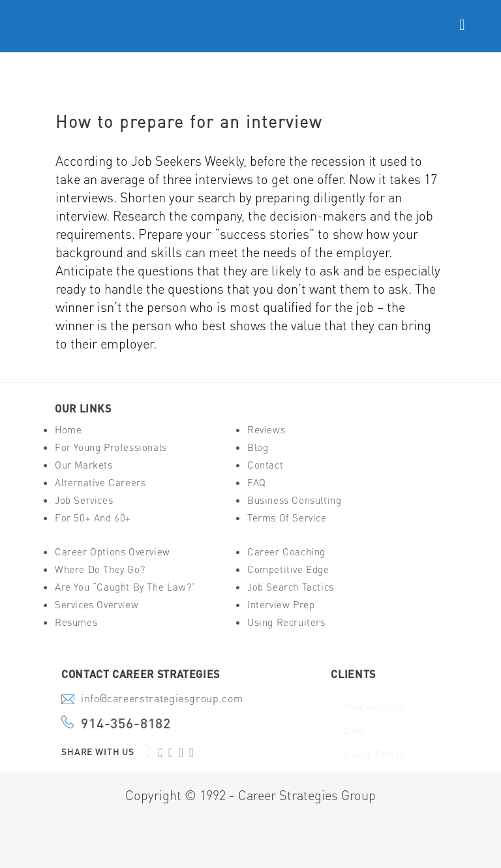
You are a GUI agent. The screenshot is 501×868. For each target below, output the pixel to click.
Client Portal (373, 755)
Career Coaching (286, 552)
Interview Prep (281, 605)
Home (68, 430)
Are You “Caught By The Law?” (125, 587)
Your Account (373, 706)
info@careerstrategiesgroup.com (162, 700)
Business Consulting (294, 500)
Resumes (76, 622)
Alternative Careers (100, 483)
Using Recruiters (286, 622)
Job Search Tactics (291, 587)
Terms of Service (287, 518)
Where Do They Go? (100, 569)
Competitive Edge (288, 569)
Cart (354, 731)
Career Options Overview (113, 552)
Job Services (84, 500)
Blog (258, 447)
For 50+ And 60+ (93, 518)
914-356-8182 (126, 723)
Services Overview (97, 605)
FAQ (257, 483)
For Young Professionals (111, 447)
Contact (265, 465)
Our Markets (84, 465)
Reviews (266, 430)
